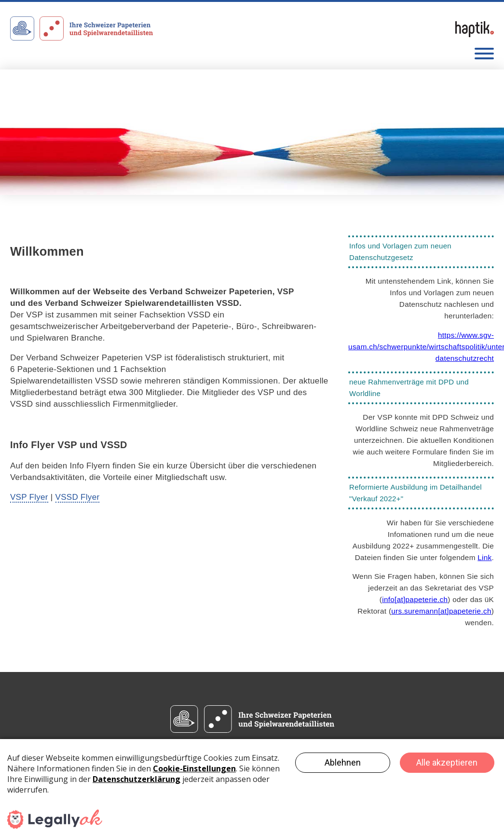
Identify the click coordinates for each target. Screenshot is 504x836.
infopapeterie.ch (415, 599)
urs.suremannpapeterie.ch (441, 611)
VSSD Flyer (78, 497)
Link (484, 557)
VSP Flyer (29, 497)
